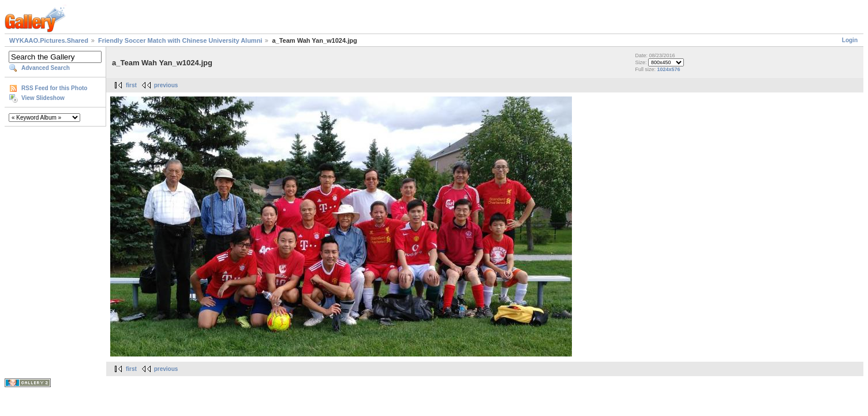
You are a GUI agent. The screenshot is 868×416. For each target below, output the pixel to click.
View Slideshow (43, 98)
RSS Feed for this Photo (54, 88)
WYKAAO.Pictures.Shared (49, 40)
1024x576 (668, 69)
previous (166, 85)
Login (850, 40)
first (131, 85)
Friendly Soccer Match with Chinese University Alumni (180, 40)
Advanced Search (46, 68)
